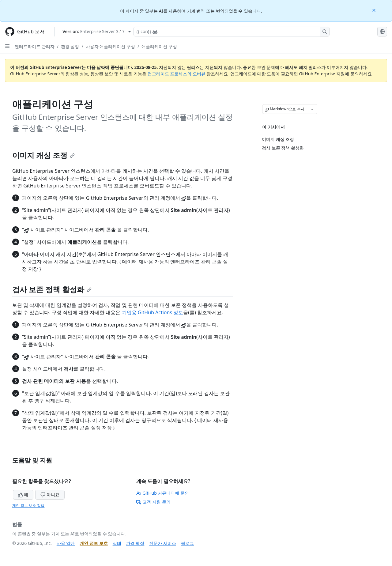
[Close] (375, 10)
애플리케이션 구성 (159, 46)
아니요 (50, 494)
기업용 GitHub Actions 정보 (153, 312)
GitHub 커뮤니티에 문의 (163, 493)
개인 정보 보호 (94, 543)
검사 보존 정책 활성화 (52, 289)
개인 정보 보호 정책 (28, 506)
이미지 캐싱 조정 (43, 155)
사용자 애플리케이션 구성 (110, 46)
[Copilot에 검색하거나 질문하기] (232, 32)
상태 (117, 543)
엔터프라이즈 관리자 (35, 46)
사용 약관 (66, 543)
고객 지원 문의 (153, 502)
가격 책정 (135, 543)
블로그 (187, 543)
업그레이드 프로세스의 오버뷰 (177, 74)
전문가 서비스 (163, 543)
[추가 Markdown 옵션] (312, 109)
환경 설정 (70, 46)
